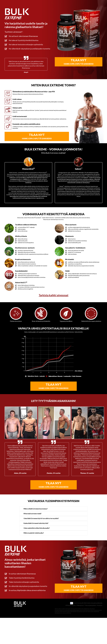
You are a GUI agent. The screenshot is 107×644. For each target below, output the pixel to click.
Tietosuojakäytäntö (90, 605)
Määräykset (80, 605)
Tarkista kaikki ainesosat (54, 295)
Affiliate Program (71, 605)
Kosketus (100, 605)
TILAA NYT (79, 62)
